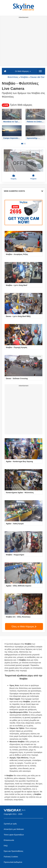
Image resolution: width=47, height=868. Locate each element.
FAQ (6, 846)
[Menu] (40, 71)
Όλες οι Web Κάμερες (24, 626)
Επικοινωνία (9, 840)
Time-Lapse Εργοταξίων (14, 835)
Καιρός (14, 177)
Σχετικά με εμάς (10, 824)
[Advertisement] (23, 42)
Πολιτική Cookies (11, 857)
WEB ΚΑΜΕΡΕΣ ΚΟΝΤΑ (23, 191)
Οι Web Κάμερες (23, 71)
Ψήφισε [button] (33, 177)
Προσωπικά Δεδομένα (13, 862)
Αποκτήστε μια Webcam (14, 829)
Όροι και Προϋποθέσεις (13, 851)
